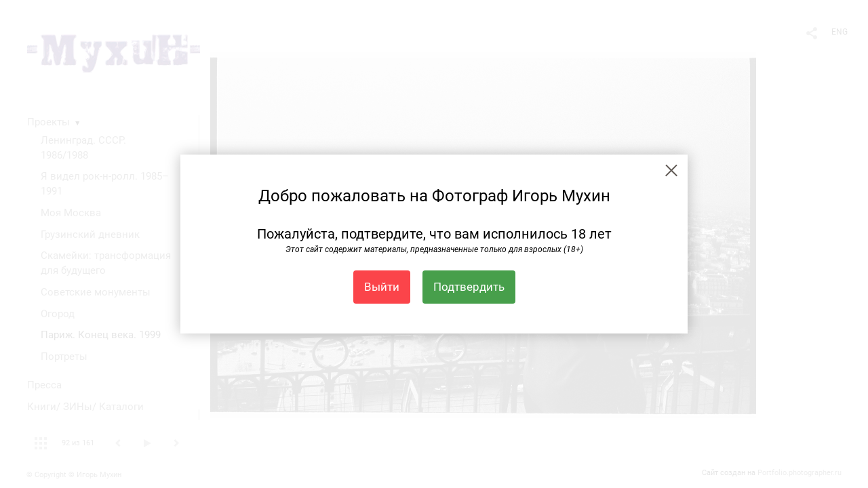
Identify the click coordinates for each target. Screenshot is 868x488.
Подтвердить (469, 287)
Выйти (382, 287)
